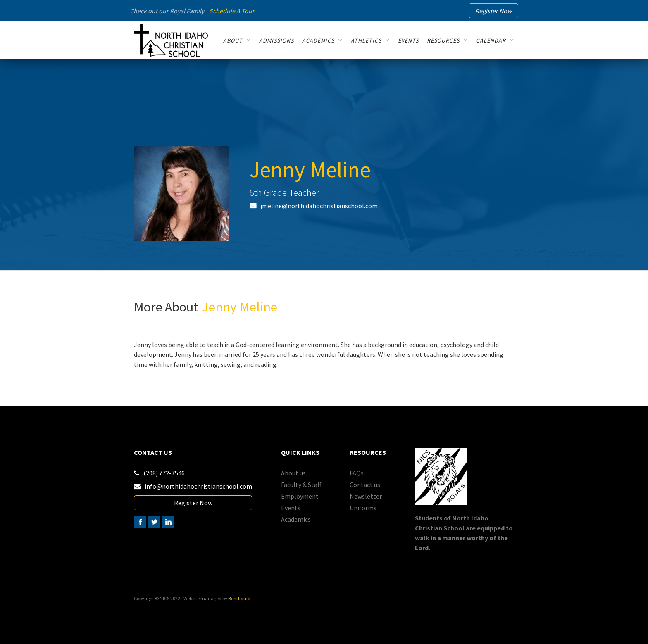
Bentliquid (239, 598)
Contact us (365, 485)
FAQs (357, 473)
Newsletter (366, 496)
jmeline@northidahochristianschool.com (319, 206)
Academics (296, 519)
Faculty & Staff (301, 485)
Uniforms (363, 508)
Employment (300, 496)
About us (293, 473)
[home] (171, 40)
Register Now (193, 503)
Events (291, 508)
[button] (237, 40)
